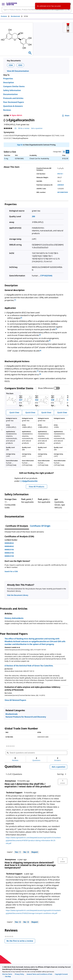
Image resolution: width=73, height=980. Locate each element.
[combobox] (36, 9)
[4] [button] (40, 335)
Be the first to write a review (21, 941)
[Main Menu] (3, 4)
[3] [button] (56, 329)
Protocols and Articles (13, 98)
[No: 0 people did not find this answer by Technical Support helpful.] (26, 852)
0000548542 (9, 543)
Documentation (10, 94)
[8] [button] (40, 374)
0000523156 (9, 550)
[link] (10, 746)
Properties (8, 79)
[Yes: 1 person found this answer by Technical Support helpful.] (18, 852)
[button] (63, 782)
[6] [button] (40, 350)
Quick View (14, 412)
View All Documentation (18, 71)
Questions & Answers (13, 106)
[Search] (68, 9)
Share (66, 116)
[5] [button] (50, 341)
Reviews (7, 110)
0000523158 (9, 556)
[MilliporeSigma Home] (12, 4)
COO (20, 65)
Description (9, 82)
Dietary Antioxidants (14, 618)
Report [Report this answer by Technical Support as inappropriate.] (35, 852)
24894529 (61, 185)
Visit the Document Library (18, 595)
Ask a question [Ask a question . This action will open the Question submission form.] (37, 128)
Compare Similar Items (14, 86)
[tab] (6, 16)
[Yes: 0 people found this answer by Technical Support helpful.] (18, 922)
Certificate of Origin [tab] (40, 526)
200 (33, 216)
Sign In (20, 145)
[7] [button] (38, 371)
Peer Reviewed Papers (14, 102)
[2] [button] (21, 318)
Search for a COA (11, 571)
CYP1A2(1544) (46, 276)
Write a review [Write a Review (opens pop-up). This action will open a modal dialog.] (24, 128)
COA (11, 65)
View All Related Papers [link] (15, 700)
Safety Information (12, 90)
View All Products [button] (36, 487)
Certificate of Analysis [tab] (17, 526)
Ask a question (59, 767)
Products (4, 16)
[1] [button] (15, 300)
